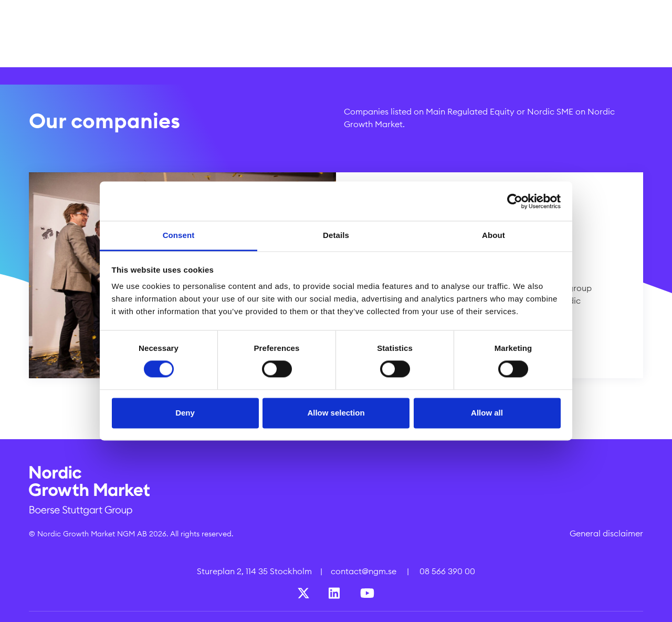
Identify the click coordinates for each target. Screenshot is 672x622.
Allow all (487, 413)
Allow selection (336, 413)
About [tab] (493, 235)
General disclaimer (606, 533)
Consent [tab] (179, 235)
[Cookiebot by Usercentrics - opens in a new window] (515, 201)
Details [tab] (336, 235)
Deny (185, 413)
